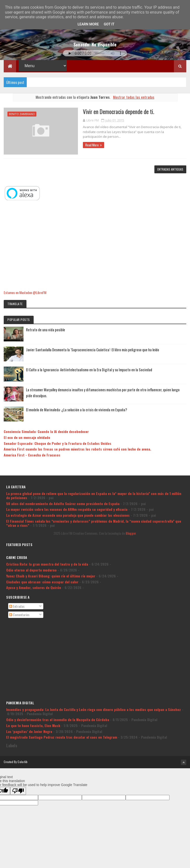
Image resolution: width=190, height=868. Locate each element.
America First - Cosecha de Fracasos (32, 455)
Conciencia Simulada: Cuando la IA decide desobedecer (46, 431)
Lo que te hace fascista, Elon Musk (33, 725)
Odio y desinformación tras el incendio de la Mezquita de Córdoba (58, 720)
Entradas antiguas (170, 169)
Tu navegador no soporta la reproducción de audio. (95, 53)
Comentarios (19, 615)
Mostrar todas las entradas (134, 97)
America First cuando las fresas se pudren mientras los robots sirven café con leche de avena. (77, 449)
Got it (109, 24)
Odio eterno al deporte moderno (31, 570)
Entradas (17, 606)
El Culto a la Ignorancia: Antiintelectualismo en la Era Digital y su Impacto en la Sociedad (89, 370)
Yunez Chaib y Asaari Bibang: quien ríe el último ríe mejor (51, 576)
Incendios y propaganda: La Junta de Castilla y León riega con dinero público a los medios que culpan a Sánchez (94, 709)
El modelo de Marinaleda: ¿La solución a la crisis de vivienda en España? (77, 410)
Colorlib (23, 762)
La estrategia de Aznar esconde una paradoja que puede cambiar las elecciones (68, 515)
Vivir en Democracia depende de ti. (119, 112)
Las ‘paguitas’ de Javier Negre (29, 731)
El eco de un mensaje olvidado (27, 437)
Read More (92, 145)
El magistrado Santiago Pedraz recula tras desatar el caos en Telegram (62, 737)
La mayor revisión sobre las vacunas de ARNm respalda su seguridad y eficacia (67, 509)
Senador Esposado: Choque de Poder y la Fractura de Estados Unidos (58, 443)
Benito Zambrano (22, 114)
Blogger (131, 533)
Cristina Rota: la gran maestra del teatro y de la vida (47, 564)
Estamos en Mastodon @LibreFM (25, 292)
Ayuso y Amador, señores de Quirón (34, 587)
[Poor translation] (18, 791)
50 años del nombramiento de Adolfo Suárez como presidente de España (63, 503)
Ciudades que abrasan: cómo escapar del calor (42, 582)
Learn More (88, 24)
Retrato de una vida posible (46, 330)
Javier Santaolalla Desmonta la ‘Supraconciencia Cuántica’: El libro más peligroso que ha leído (93, 350)
